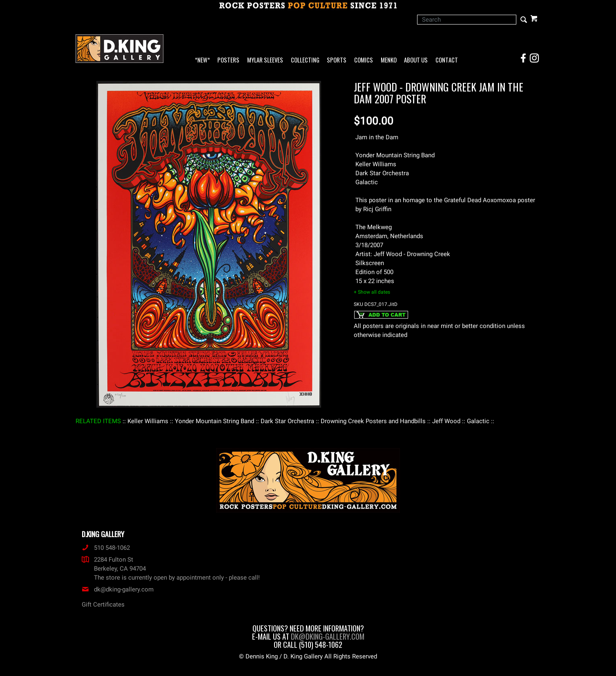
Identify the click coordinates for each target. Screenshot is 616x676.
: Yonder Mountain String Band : (214, 421)
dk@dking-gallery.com (118, 589)
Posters (228, 60)
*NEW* (202, 60)
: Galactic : (478, 421)
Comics (364, 60)
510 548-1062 (106, 548)
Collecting (305, 60)
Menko (389, 60)
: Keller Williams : (148, 421)
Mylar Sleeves (265, 60)
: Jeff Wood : (446, 421)
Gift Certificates (103, 605)
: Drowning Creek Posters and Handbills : (373, 421)
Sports (337, 60)
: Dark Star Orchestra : (287, 421)
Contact (447, 60)
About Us (416, 60)
